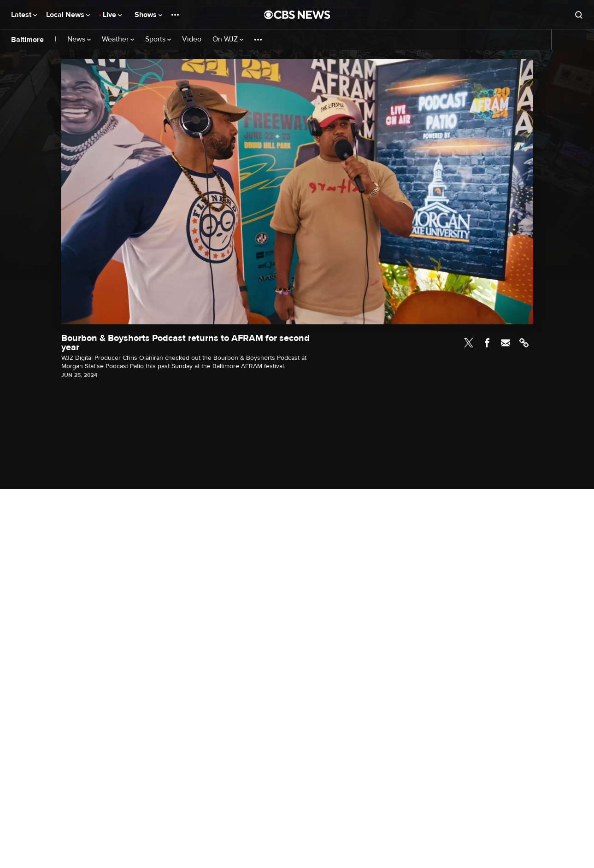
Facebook (487, 343)
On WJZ (228, 39)
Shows (148, 15)
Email (506, 343)
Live (112, 15)
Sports (158, 39)
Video (192, 39)
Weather (118, 39)
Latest (24, 15)
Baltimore (27, 40)
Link (524, 343)
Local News (68, 15)
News (79, 39)
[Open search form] (579, 15)
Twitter (469, 343)
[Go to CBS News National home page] (297, 15)
